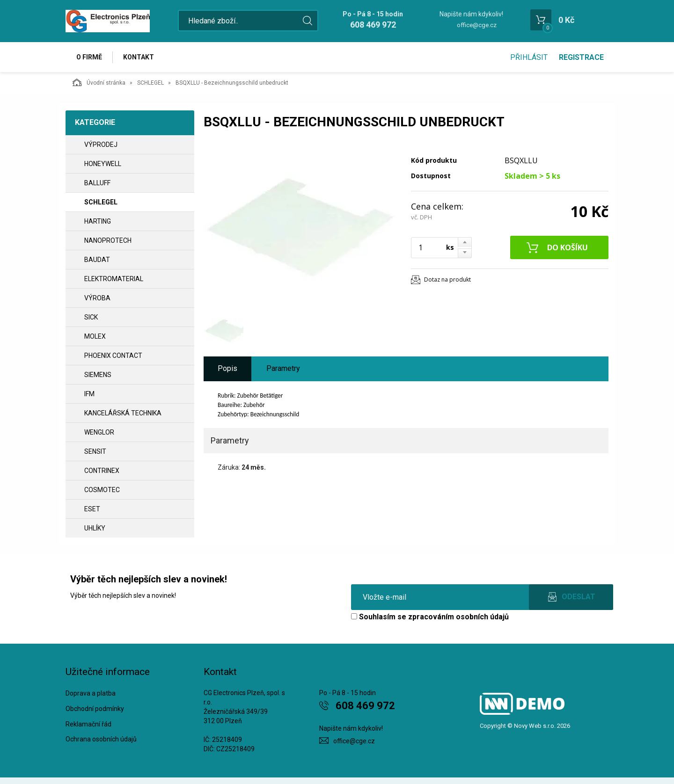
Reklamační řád (88, 724)
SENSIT (95, 451)
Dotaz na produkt (447, 279)
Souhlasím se (430, 617)
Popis (227, 368)
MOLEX (95, 336)
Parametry (283, 368)
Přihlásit (529, 57)
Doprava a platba (91, 693)
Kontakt (139, 57)
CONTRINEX (102, 471)
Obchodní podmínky (95, 709)
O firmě (89, 57)
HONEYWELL (103, 164)
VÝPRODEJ (101, 145)
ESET (92, 509)
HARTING (98, 221)
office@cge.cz (477, 25)
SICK (91, 317)
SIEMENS (98, 375)
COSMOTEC (102, 490)
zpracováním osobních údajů (458, 617)
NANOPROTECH (108, 240)
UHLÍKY (95, 528)
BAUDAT (97, 260)
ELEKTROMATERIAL (114, 279)
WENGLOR (99, 432)
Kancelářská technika (123, 413)
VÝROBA (97, 298)
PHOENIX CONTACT (113, 356)
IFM (89, 394)
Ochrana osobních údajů (101, 739)
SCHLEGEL (150, 83)
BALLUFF (97, 183)
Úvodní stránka (99, 82)
